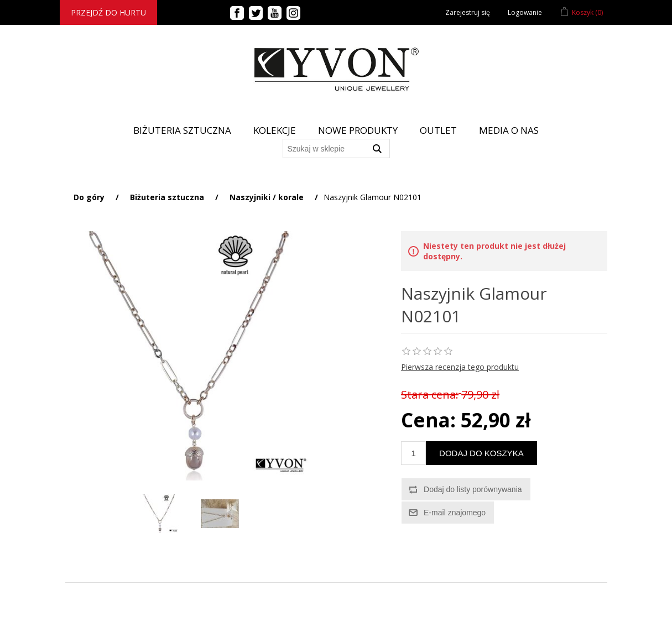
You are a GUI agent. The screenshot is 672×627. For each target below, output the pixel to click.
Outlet (438, 130)
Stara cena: (430, 395)
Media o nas (509, 130)
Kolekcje (275, 130)
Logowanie (525, 12)
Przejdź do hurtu (108, 12)
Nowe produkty (358, 130)
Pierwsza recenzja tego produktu (460, 367)
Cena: (428, 420)
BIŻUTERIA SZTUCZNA (182, 130)
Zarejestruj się (468, 12)
